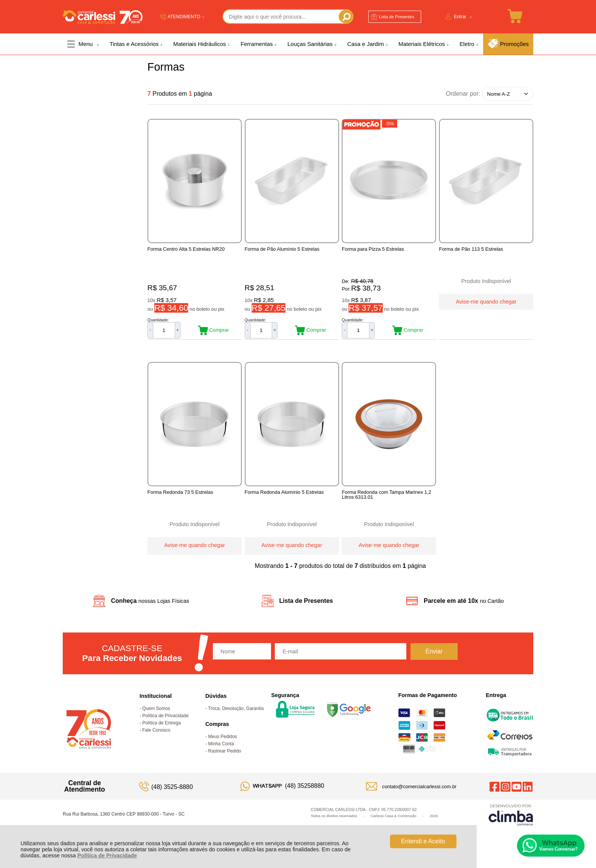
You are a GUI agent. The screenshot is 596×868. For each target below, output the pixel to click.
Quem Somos (156, 716)
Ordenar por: (463, 94)
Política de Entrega (161, 731)
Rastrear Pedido (225, 759)
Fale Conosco (156, 738)
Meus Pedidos (223, 745)
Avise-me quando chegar (486, 301)
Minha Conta (221, 752)
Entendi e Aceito (423, 841)
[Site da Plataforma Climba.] (511, 823)
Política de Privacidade (107, 855)
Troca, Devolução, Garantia (236, 716)
